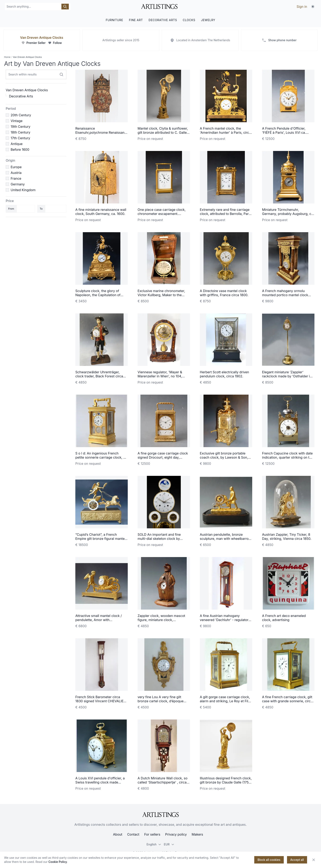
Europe (16, 167)
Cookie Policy (58, 862)
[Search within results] (61, 74)
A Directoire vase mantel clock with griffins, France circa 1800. (224, 293)
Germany (18, 184)
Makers (197, 834)
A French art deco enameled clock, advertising (284, 618)
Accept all (297, 860)
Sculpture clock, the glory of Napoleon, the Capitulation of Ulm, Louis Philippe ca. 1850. (98, 295)
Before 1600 (20, 150)
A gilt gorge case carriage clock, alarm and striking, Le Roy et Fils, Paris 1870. (225, 701)
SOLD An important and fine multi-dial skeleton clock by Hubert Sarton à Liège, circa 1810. (163, 539)
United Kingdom (23, 190)
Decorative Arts (21, 96)
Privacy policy (176, 834)
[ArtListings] (160, 815)
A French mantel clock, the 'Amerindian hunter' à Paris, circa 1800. (225, 132)
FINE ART (136, 20)
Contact (133, 834)
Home (7, 57)
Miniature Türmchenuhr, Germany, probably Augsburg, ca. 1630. (288, 214)
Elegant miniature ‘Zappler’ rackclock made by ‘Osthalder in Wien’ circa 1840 (287, 376)
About (118, 834)
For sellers (152, 834)
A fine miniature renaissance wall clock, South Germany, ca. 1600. (101, 212)
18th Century (20, 132)
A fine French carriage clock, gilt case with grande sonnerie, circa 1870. (287, 701)
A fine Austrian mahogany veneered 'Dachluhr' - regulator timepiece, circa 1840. (224, 620)
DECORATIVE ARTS (163, 20)
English (154, 844)
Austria (16, 173)
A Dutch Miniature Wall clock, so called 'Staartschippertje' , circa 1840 (163, 782)
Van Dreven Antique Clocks (42, 38)
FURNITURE (114, 20)
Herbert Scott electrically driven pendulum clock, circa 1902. (224, 374)
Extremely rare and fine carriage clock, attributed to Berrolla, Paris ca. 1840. (225, 214)
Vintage (17, 121)
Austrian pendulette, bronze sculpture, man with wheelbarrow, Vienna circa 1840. (226, 539)
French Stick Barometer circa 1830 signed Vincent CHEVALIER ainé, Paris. (101, 701)
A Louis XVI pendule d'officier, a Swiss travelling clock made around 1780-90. (100, 782)
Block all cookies (269, 860)
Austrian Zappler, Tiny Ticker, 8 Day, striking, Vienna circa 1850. (287, 537)
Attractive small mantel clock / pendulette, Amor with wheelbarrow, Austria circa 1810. (100, 620)
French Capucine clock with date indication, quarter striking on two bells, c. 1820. (288, 457)
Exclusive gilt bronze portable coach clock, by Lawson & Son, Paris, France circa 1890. (224, 457)
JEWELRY (208, 20)
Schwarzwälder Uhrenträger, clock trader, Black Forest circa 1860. (99, 376)
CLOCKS (189, 20)
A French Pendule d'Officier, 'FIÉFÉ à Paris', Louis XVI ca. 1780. (284, 132)
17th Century (20, 138)
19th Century (20, 127)
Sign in (302, 7)
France (16, 178)
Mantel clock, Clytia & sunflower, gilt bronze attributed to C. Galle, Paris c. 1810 (163, 132)
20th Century (21, 115)
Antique (17, 144)
